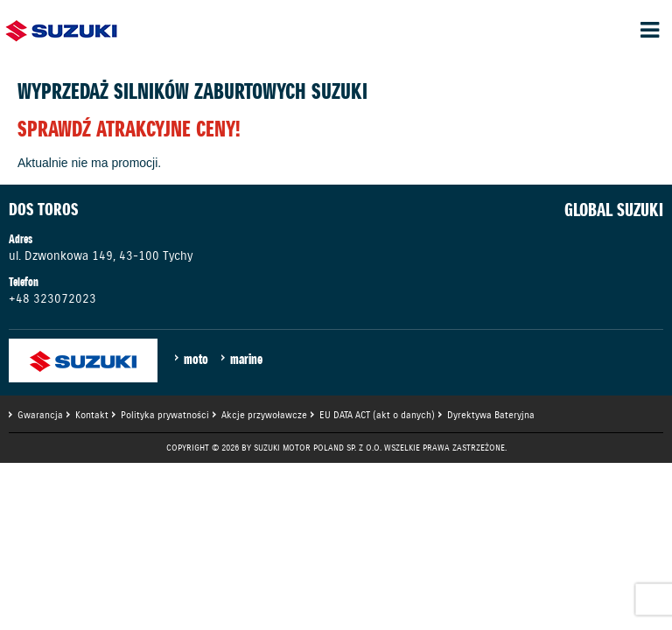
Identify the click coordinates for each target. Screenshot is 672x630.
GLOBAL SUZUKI (614, 210)
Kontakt (92, 415)
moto (196, 359)
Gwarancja (40, 415)
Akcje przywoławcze (264, 415)
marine (246, 359)
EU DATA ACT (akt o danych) (377, 415)
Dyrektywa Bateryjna (491, 415)
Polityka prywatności (165, 415)
